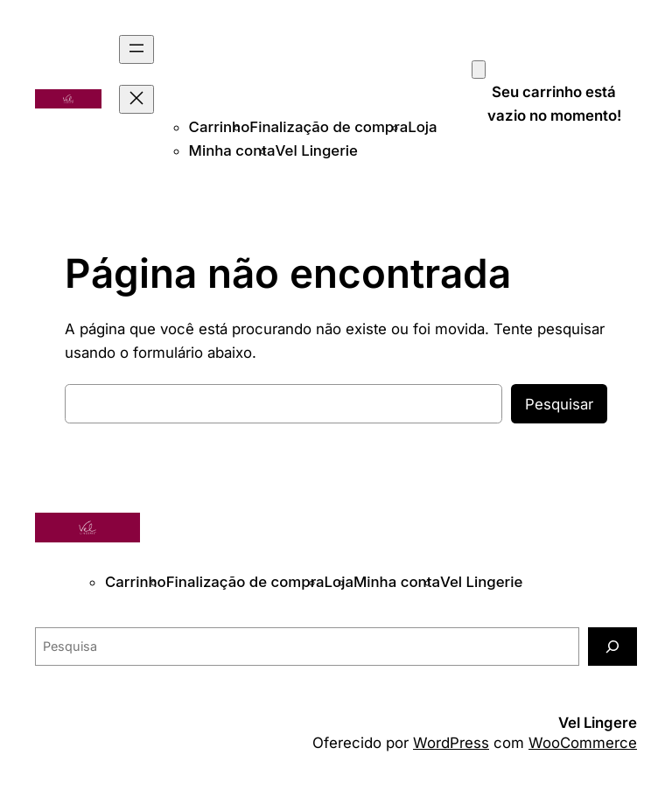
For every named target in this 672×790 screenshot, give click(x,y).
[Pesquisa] (612, 646)
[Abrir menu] (136, 49)
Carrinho (220, 127)
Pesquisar (559, 404)
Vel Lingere (598, 723)
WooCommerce (583, 743)
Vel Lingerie (317, 150)
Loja (422, 127)
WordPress (451, 743)
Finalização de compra (329, 127)
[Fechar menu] (136, 99)
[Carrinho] (479, 70)
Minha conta (232, 150)
